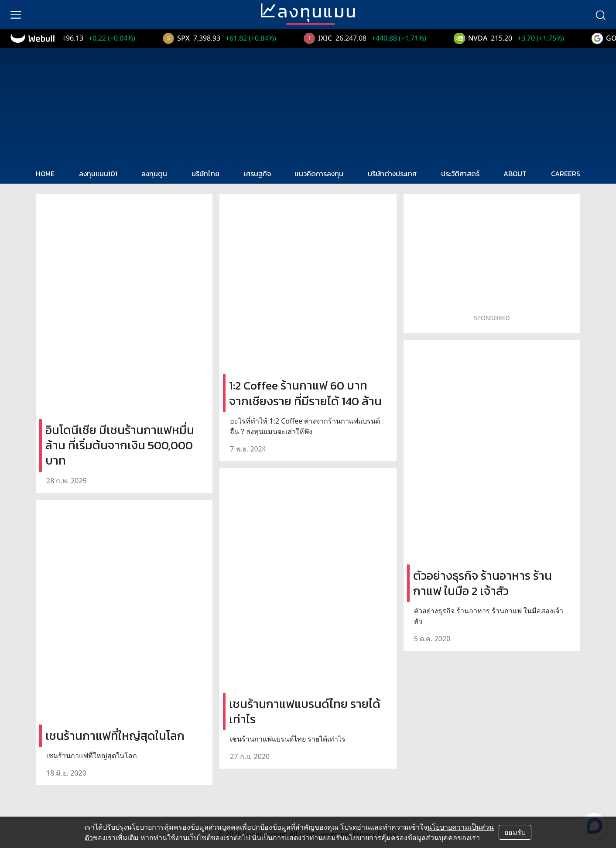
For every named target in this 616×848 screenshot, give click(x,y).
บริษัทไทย (205, 174)
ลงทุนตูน (154, 174)
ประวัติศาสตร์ (460, 174)
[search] (600, 14)
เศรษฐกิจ (257, 174)
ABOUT (515, 174)
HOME (45, 174)
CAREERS (566, 174)
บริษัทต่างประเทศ (392, 174)
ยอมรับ (515, 832)
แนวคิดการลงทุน (319, 174)
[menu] (16, 14)
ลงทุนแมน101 (98, 174)
